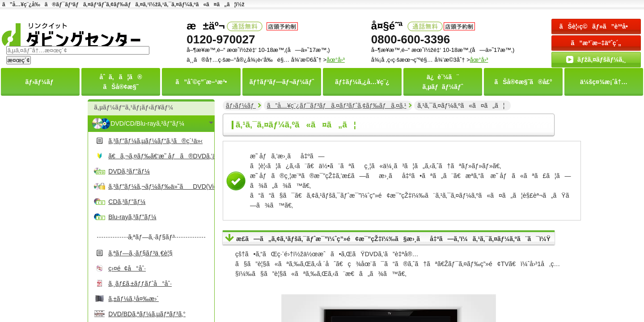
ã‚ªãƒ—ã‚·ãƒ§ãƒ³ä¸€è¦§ (140, 253)
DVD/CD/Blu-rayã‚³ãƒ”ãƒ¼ (147, 123)
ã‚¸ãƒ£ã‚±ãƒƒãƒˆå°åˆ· (140, 284)
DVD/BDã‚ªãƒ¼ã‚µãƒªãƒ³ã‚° (147, 314)
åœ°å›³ (479, 60)
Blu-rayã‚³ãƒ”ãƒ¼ (132, 217)
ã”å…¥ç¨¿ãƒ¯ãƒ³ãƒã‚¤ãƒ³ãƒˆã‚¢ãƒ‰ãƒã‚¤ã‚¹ (337, 106)
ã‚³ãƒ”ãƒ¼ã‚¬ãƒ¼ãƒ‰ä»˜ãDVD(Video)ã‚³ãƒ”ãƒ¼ (160, 186)
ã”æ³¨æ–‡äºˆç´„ (596, 43)
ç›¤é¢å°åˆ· (127, 268)
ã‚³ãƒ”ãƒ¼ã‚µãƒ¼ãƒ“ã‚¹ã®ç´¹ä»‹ (155, 141)
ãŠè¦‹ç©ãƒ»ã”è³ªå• (596, 26)
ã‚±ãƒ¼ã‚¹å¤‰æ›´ (133, 299)
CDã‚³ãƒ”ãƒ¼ (127, 202)
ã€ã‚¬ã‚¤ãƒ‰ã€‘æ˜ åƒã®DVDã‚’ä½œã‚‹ (160, 156)
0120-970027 (221, 39)
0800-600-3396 (411, 39)
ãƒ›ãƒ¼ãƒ (241, 106)
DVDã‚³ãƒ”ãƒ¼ (129, 171)
